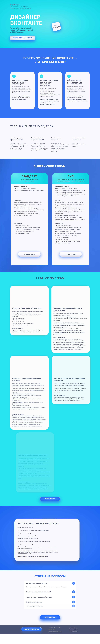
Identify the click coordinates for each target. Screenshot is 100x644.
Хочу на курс (50, 499)
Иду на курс (50, 617)
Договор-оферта (52, 629)
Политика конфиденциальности (55, 632)
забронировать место (23, 38)
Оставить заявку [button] (71, 254)
